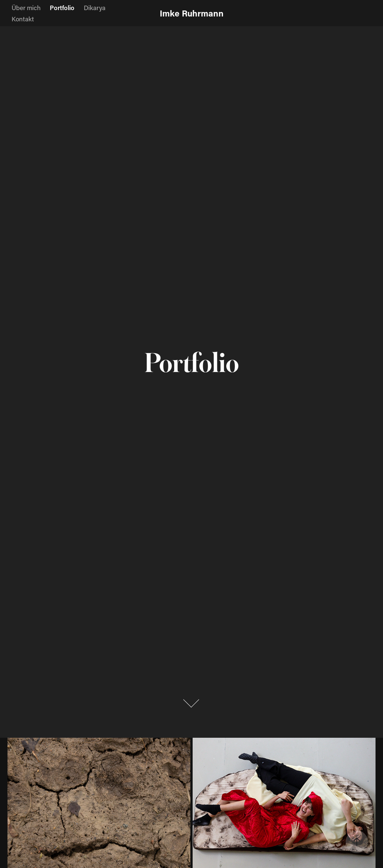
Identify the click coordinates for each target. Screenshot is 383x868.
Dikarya (95, 7)
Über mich (26, 7)
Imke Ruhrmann (192, 13)
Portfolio (62, 7)
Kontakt (23, 19)
